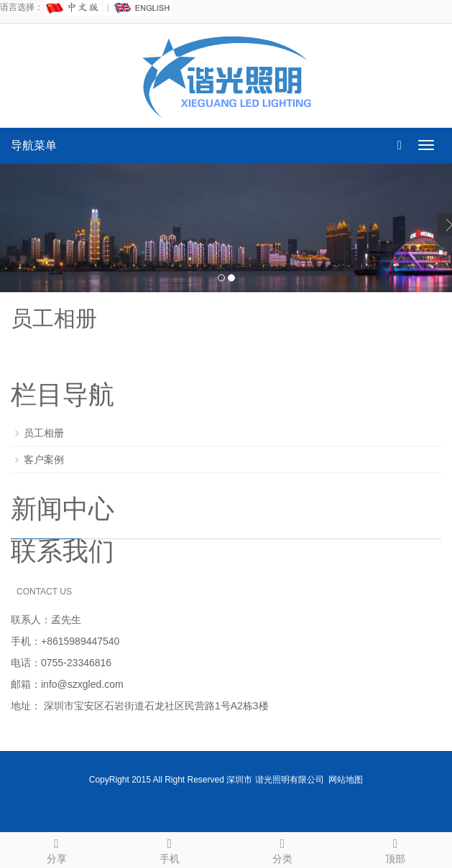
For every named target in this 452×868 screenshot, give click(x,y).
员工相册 (44, 433)
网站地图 (346, 780)
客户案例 (44, 459)
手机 (169, 849)
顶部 (396, 849)
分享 (56, 849)
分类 (283, 849)
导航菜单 (34, 145)
